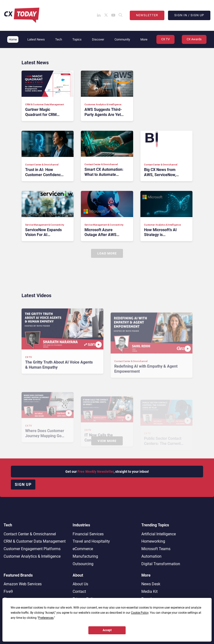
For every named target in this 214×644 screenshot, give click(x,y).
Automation (151, 556)
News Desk (151, 584)
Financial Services (88, 534)
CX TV (165, 39)
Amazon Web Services (23, 584)
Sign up (23, 485)
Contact (79, 591)
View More (107, 441)
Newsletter (147, 15)
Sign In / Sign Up (189, 15)
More (144, 39)
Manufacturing (85, 556)
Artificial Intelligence (159, 534)
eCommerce (83, 549)
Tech (59, 39)
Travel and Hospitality (91, 541)
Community (122, 39)
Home (13, 39)
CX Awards (194, 39)
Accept (107, 630)
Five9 (8, 591)
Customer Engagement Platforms (32, 549)
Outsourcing (83, 564)
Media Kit (149, 591)
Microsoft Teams (156, 549)
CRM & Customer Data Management (35, 541)
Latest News (36, 39)
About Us (80, 584)
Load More (107, 253)
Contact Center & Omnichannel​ (30, 534)
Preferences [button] (46, 618)
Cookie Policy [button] (140, 613)
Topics (77, 39)
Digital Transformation (161, 564)
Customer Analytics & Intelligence (32, 556)
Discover (98, 39)
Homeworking (153, 541)
